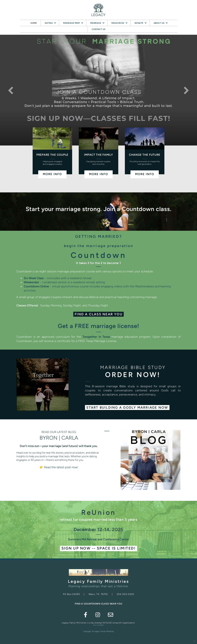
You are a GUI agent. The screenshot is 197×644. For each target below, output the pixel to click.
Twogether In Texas (96, 337)
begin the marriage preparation (99, 246)
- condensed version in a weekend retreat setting (64, 282)
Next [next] (186, 90)
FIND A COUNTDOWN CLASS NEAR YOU (99, 604)
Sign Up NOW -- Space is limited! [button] (98, 548)
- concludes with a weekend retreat (58, 278)
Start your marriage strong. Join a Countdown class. (99, 209)
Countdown (98, 255)
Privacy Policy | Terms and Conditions (98, 628)
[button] (127, 407)
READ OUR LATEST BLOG (59, 432)
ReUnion (98, 512)
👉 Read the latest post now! (59, 467)
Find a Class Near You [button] (98, 314)
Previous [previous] (11, 90)
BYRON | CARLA (59, 438)
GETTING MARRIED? (99, 236)
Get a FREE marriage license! (98, 326)
